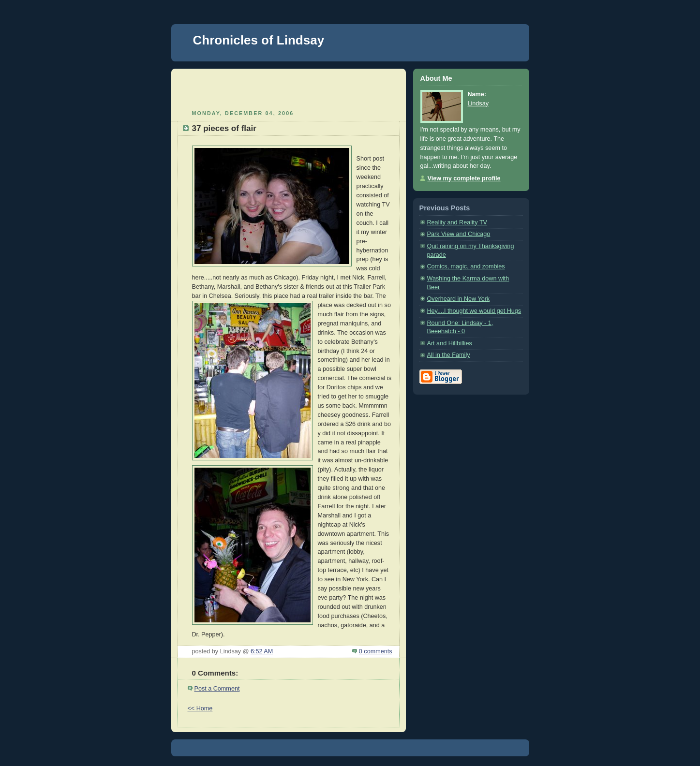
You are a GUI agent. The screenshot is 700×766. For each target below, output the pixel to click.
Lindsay (478, 103)
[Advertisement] (288, 88)
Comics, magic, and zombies (466, 266)
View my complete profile (464, 178)
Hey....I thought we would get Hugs (474, 311)
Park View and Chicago (459, 234)
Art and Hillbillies (450, 343)
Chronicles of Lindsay (259, 40)
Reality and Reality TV (457, 222)
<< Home (200, 708)
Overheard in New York (459, 299)
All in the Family (449, 355)
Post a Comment (217, 689)
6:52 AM (262, 651)
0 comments (376, 651)
